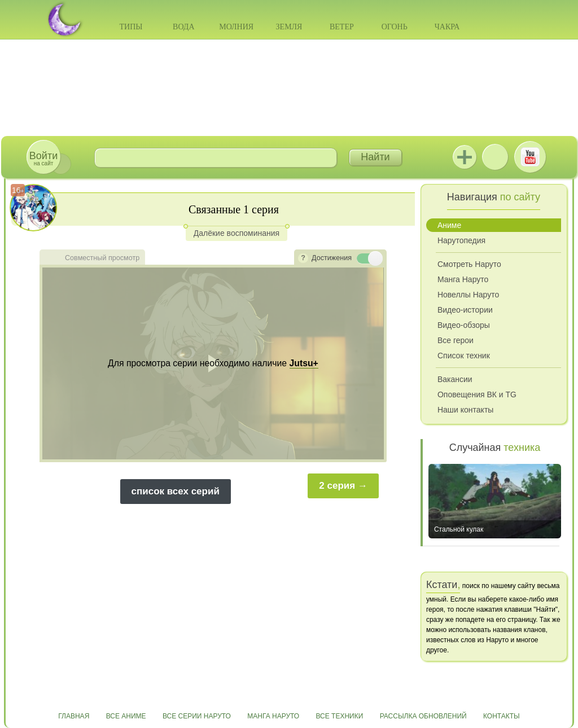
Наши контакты (465, 410)
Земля (289, 27)
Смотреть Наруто (469, 264)
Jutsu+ (465, 157)
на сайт (43, 158)
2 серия (337, 486)
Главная (74, 716)
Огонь (395, 27)
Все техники (339, 716)
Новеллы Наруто (468, 295)
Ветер (342, 27)
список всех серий (176, 491)
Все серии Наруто (197, 716)
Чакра (447, 27)
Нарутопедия (461, 240)
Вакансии (455, 379)
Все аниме (126, 716)
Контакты (502, 716)
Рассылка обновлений (423, 716)
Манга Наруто (463, 279)
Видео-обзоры (464, 325)
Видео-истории (465, 310)
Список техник (464, 356)
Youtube (530, 157)
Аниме (449, 225)
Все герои (456, 340)
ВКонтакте (495, 157)
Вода (183, 27)
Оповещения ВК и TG (477, 394)
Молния (236, 27)
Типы (131, 27)
